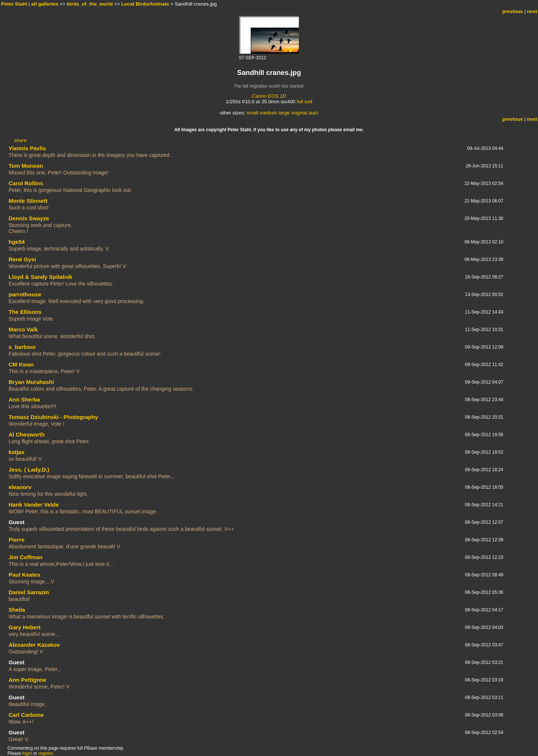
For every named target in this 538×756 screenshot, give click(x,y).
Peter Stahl (14, 4)
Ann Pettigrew (27, 680)
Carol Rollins (26, 183)
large (284, 113)
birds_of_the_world (90, 4)
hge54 (17, 242)
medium (268, 113)
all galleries (45, 4)
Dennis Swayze (29, 218)
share (20, 140)
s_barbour (22, 347)
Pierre (17, 540)
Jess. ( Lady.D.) (29, 470)
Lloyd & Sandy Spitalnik (40, 277)
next (532, 11)
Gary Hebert (25, 627)
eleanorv (20, 487)
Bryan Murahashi (31, 382)
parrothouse (25, 294)
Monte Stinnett (28, 201)
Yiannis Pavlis (27, 148)
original (299, 113)
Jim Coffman (26, 557)
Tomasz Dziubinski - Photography (53, 417)
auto (313, 113)
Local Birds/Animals (145, 4)
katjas (17, 452)
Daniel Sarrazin (29, 592)
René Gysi (22, 259)
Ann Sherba (24, 399)
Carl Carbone (26, 715)
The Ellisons (25, 312)
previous (513, 11)
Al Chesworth (27, 434)
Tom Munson (26, 166)
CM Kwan (21, 364)
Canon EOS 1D (269, 96)
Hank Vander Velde (34, 505)
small (252, 113)
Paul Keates (24, 575)
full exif (304, 102)
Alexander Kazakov (34, 645)
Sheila (17, 610)
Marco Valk (23, 329)
